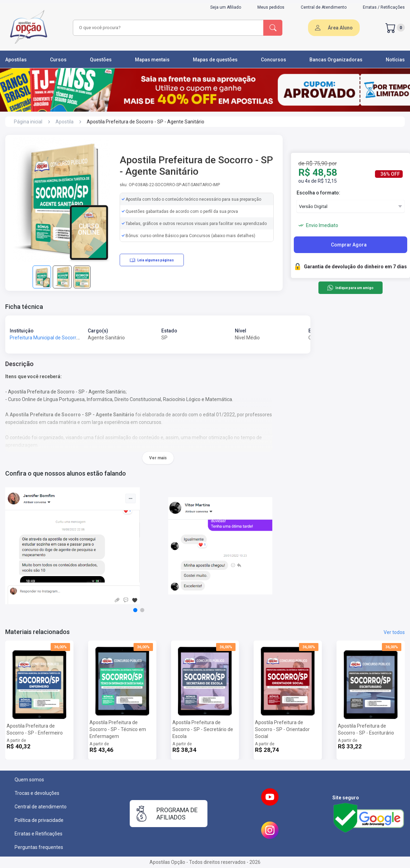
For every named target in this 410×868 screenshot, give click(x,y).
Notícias (395, 60)
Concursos (274, 60)
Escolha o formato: (318, 193)
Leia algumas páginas (152, 260)
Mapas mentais (152, 60)
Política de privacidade (39, 820)
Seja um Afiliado (226, 7)
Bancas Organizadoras (336, 60)
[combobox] (167, 28)
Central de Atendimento (324, 7)
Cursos (58, 60)
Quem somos (29, 780)
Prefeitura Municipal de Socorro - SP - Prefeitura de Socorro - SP (80, 338)
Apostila (65, 122)
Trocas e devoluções (37, 793)
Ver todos (394, 632)
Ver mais (158, 458)
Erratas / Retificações (384, 7)
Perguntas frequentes (39, 847)
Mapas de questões (215, 60)
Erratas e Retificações (39, 834)
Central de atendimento (41, 807)
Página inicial (28, 122)
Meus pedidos (271, 7)
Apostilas (16, 60)
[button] (135, 610)
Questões (101, 60)
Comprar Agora (349, 245)
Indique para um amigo (350, 288)
